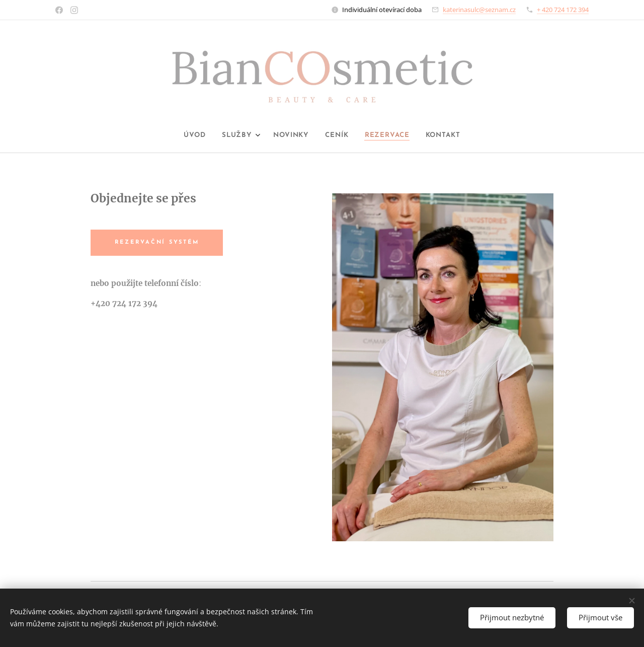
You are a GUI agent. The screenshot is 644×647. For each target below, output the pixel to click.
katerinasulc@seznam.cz (479, 10)
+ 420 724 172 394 (563, 10)
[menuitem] (186, 135)
